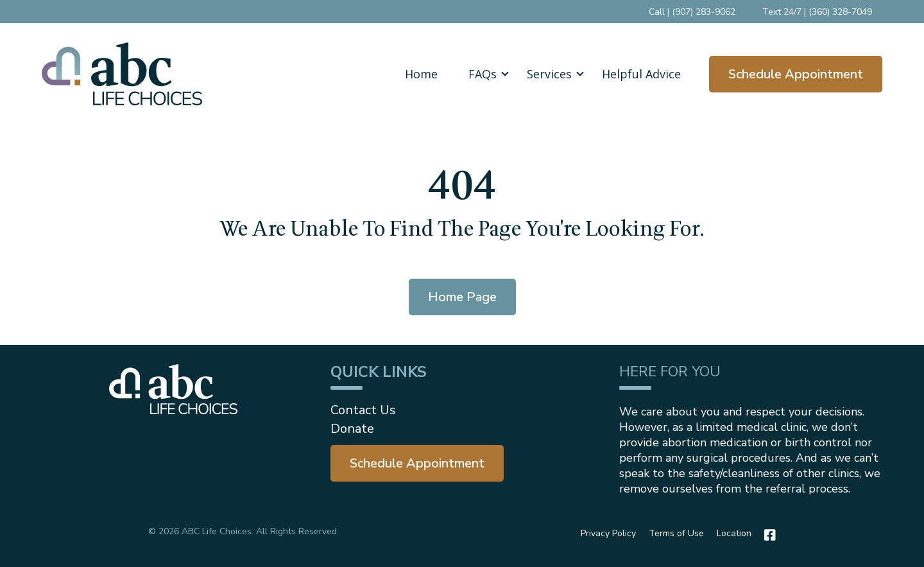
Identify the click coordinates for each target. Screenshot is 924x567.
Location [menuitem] (734, 533)
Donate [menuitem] (352, 429)
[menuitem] (417, 463)
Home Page (462, 297)
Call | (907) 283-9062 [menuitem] (692, 12)
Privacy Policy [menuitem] (608, 533)
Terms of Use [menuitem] (676, 533)
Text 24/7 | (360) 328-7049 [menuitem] (817, 12)
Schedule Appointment (796, 74)
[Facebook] (767, 535)
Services (549, 74)
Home (421, 74)
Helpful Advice (641, 74)
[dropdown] (482, 74)
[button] (482, 74)
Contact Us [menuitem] (363, 410)
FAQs (483, 74)
